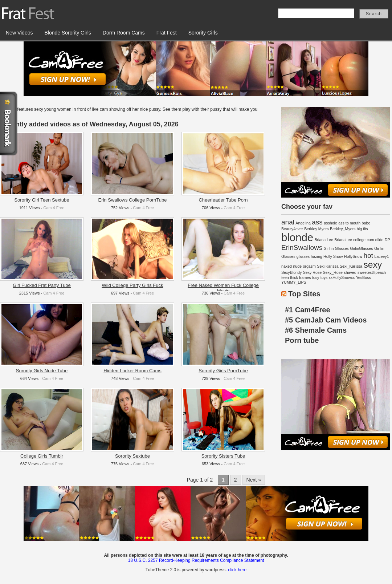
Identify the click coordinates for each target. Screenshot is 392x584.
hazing (316, 256)
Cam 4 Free (54, 208)
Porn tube (302, 340)
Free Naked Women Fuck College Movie (223, 288)
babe (366, 223)
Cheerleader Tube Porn (223, 200)
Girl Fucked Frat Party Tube (42, 285)
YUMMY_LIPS (294, 282)
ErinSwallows (302, 248)
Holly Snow (333, 256)
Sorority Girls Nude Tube (42, 371)
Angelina (303, 223)
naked (287, 266)
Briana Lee (324, 240)
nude (297, 266)
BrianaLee (343, 240)
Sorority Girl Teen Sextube (42, 200)
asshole (330, 223)
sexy (373, 265)
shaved (350, 272)
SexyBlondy (291, 272)
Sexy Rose (313, 272)
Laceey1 (381, 256)
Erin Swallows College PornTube (133, 200)
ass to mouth (349, 223)
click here (237, 570)
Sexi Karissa (328, 266)
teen (285, 277)
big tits (362, 229)
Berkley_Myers (343, 229)
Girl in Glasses (336, 248)
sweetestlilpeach (372, 272)
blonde (297, 237)
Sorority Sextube (132, 456)
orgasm (309, 266)
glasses (303, 256)
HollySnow (353, 256)
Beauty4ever (292, 229)
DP (387, 240)
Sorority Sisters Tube (223, 456)
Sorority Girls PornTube (223, 371)
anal (288, 222)
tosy (316, 277)
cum (370, 240)
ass (317, 222)
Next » (254, 480)
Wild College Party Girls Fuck (132, 285)
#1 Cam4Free (308, 310)
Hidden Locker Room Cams (132, 371)
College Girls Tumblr (42, 456)
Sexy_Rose (333, 272)
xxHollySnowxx (342, 277)
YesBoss (364, 277)
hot (368, 255)
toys (324, 277)
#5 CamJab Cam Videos (326, 320)
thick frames (300, 277)
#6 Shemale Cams (316, 330)
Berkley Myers (317, 229)
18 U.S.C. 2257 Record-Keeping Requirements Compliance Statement (196, 560)
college (359, 240)
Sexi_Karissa (351, 266)
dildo (379, 240)
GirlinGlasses (361, 248)
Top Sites (304, 294)
